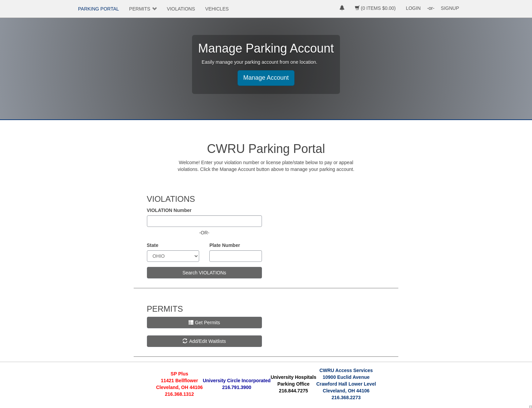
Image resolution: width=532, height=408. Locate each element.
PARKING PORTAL (99, 9)
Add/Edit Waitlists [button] (204, 341)
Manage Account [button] (266, 78)
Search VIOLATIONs (204, 273)
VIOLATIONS (181, 9)
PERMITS (140, 9)
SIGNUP (450, 8)
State (153, 245)
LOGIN (413, 8)
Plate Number (225, 245)
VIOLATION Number (169, 210)
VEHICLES (217, 9)
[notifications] (342, 9)
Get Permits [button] (204, 323)
